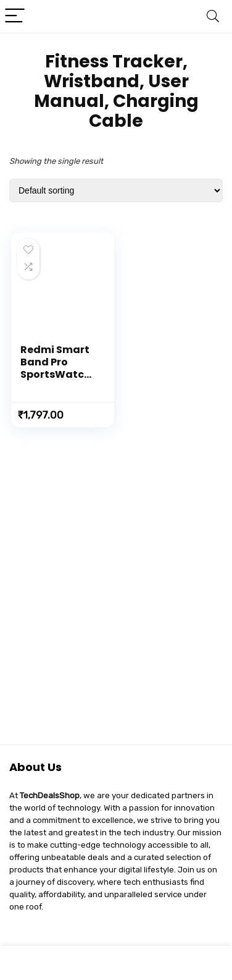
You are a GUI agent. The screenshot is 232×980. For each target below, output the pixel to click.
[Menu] (15, 16)
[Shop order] (116, 190)
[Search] (213, 16)
